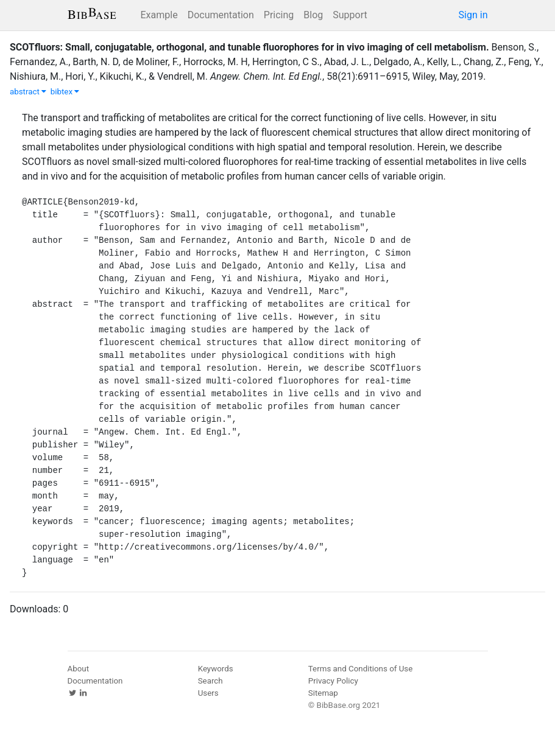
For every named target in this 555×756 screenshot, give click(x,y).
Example (159, 15)
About (79, 669)
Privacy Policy (333, 681)
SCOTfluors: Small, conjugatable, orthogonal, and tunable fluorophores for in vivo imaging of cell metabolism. (249, 47)
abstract (28, 92)
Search (210, 681)
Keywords (216, 669)
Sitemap (323, 693)
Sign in (473, 15)
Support (350, 15)
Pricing (279, 15)
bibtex (65, 92)
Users (208, 693)
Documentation (221, 15)
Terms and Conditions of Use (360, 669)
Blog (313, 15)
